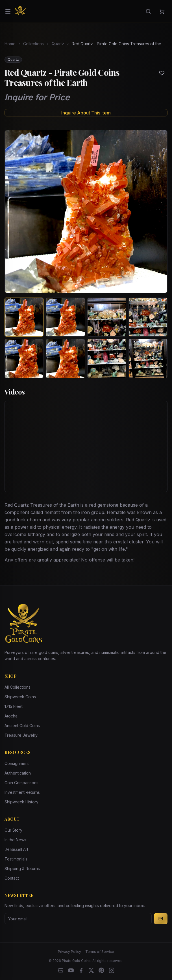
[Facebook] (81, 970)
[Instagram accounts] (112, 970)
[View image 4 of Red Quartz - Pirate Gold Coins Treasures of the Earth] (148, 317)
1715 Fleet (14, 706)
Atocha (11, 716)
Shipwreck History (21, 802)
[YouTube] (71, 970)
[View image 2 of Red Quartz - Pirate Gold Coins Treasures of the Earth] (65, 317)
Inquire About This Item (86, 113)
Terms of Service (100, 952)
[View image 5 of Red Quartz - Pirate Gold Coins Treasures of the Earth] (24, 358)
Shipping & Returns (22, 869)
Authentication (18, 773)
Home (10, 44)
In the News (15, 840)
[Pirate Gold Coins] (20, 11)
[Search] (148, 11)
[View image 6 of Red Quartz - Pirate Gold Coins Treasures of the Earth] (65, 358)
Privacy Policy (69, 952)
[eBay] (61, 970)
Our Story (13, 830)
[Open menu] (8, 11)
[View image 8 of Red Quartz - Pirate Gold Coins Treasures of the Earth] (148, 358)
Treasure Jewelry (21, 735)
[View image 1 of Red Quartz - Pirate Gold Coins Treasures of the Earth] (24, 317)
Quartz (58, 44)
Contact (12, 878)
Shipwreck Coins (20, 697)
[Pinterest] (101, 970)
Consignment (17, 763)
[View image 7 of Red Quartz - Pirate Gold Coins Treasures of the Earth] (107, 358)
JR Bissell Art (16, 849)
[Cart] (162, 11)
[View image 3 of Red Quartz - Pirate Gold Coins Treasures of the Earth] (107, 317)
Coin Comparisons (21, 783)
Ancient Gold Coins (22, 726)
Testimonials (16, 859)
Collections (33, 44)
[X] (91, 970)
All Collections (18, 687)
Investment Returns (22, 792)
